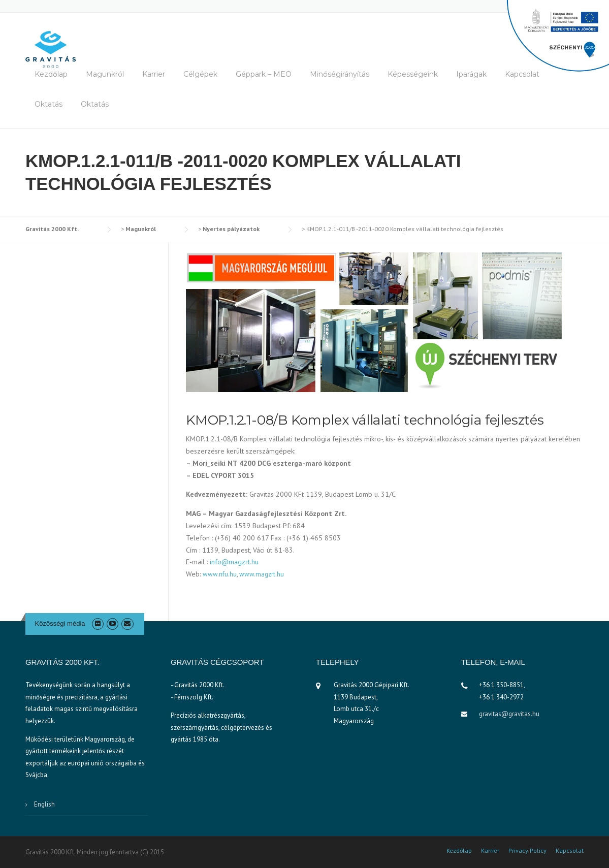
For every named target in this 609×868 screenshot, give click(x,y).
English (44, 804)
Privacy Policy (527, 851)
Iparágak (471, 74)
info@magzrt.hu (234, 562)
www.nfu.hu (220, 574)
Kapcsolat (522, 74)
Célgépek (200, 74)
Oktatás (49, 104)
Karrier (154, 74)
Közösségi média (60, 623)
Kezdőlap (51, 74)
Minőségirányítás (340, 74)
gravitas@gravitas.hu (509, 714)
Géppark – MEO (264, 74)
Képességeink (413, 74)
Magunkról (105, 74)
